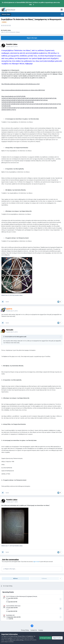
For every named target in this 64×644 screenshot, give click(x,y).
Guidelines (30, 636)
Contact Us (34, 630)
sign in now (36, 562)
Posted (12, 46)
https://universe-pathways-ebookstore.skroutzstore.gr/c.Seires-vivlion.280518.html (23, 90)
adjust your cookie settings (16, 640)
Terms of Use (14, 636)
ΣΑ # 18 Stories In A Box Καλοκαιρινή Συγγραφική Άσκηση (22, 596)
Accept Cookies (45, 638)
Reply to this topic (32, 38)
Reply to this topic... (10, 569)
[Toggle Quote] (4, 337)
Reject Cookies (57, 638)
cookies (10, 638)
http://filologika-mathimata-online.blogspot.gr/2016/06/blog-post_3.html (20, 84)
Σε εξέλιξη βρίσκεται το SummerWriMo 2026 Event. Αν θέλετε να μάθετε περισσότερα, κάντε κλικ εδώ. (31, 4)
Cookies (41, 630)
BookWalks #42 (10, 615)
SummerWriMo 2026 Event (13, 606)
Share (15, 579)
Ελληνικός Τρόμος (15, 32)
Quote (7, 302)
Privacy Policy (25, 630)
